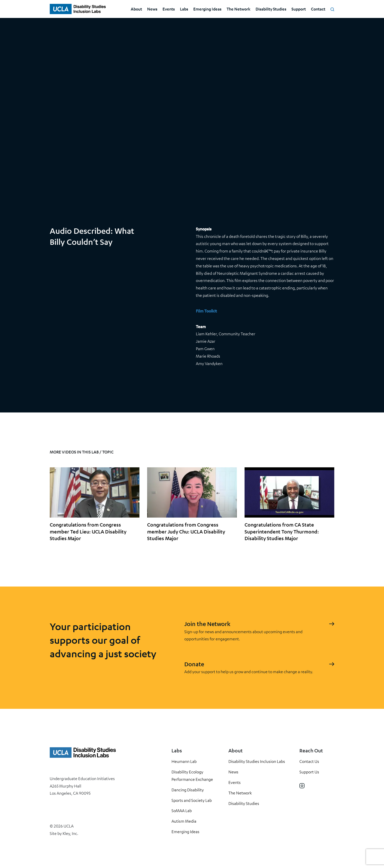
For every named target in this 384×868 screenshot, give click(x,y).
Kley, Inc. (70, 833)
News (152, 9)
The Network (239, 9)
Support (299, 9)
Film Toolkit (206, 311)
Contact (318, 9)
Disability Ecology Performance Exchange (192, 776)
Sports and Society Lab (192, 800)
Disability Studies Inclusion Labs (257, 761)
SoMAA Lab (182, 811)
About (136, 9)
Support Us (309, 772)
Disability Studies (271, 9)
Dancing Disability (188, 790)
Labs (184, 9)
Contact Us (309, 761)
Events (169, 9)
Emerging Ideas (207, 9)
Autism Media (184, 821)
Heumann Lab (184, 761)
